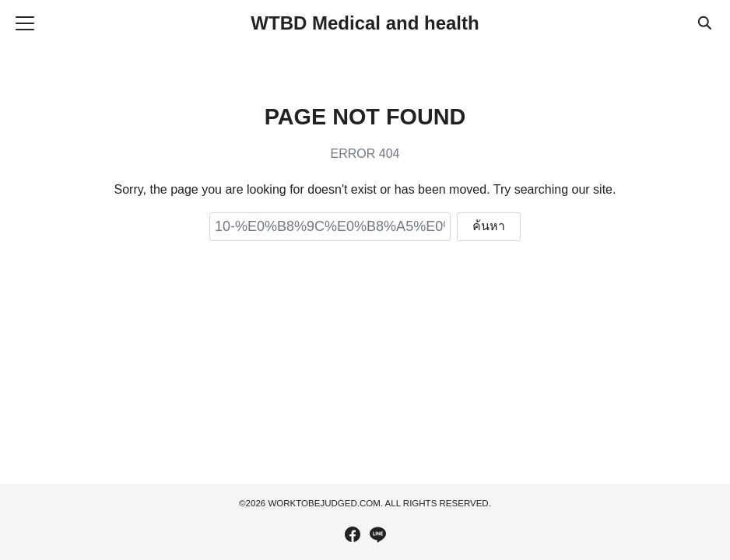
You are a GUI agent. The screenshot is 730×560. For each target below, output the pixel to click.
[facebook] (353, 534)
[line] (377, 534)
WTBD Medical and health (365, 23)
